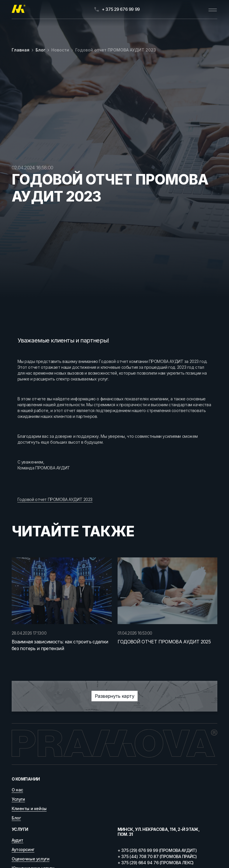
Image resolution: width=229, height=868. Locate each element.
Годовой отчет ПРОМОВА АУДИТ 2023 (116, 50)
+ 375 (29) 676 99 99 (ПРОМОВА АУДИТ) (157, 850)
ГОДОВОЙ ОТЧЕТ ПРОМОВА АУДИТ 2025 (164, 642)
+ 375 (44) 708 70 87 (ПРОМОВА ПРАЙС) (157, 856)
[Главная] (19, 9)
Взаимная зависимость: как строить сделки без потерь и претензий (60, 645)
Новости (60, 50)
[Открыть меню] (213, 9)
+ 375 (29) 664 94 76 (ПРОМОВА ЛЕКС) (156, 863)
